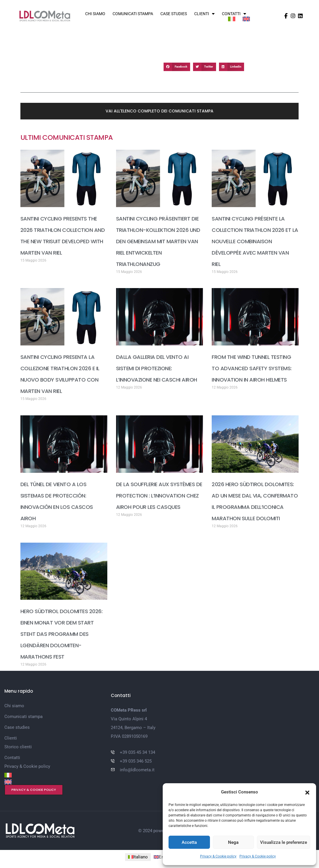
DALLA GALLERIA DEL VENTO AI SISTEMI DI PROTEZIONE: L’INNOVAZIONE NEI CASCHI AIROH (157, 368)
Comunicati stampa (133, 14)
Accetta (189, 842)
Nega (233, 842)
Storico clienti (18, 747)
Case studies (174, 14)
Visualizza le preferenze (284, 842)
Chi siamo (95, 14)
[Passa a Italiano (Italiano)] (138, 857)
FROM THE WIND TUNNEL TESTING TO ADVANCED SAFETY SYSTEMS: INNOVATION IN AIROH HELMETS (252, 368)
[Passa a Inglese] (246, 19)
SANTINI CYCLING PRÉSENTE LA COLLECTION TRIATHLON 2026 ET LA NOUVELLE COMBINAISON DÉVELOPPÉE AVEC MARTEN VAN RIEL (255, 241)
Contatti (234, 14)
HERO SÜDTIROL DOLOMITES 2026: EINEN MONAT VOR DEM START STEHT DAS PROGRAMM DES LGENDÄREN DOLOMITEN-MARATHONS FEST (62, 634)
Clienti (204, 14)
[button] (307, 792)
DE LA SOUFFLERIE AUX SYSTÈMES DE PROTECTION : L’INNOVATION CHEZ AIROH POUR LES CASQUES (159, 496)
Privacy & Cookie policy (218, 856)
